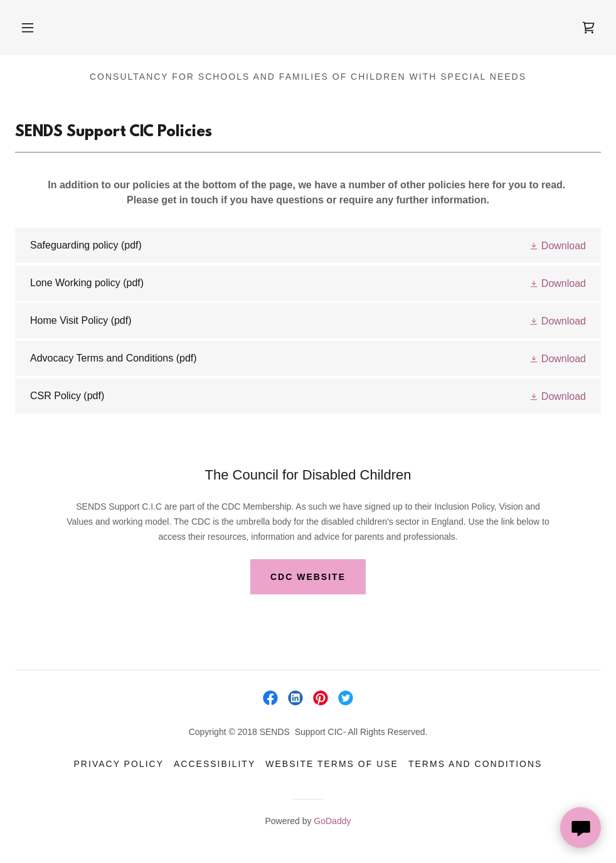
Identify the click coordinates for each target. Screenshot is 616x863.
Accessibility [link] (215, 764)
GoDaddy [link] (332, 821)
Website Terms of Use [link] (332, 764)
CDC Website (308, 577)
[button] (28, 28)
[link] (588, 28)
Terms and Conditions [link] (475, 764)
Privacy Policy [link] (119, 764)
